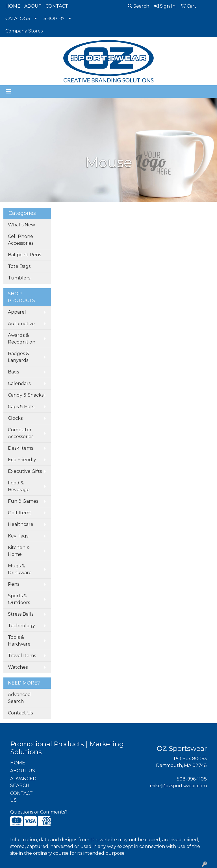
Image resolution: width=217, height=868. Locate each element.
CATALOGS (18, 18)
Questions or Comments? (39, 812)
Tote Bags (19, 266)
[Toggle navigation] (9, 91)
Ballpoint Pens (24, 255)
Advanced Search (19, 698)
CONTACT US (21, 797)
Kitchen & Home (19, 551)
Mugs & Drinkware (20, 569)
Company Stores (24, 31)
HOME (13, 6)
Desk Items (20, 448)
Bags (13, 372)
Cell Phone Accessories (21, 240)
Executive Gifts (25, 471)
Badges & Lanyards (19, 357)
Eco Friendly (22, 460)
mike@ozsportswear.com (178, 786)
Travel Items (22, 656)
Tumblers (19, 278)
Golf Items (20, 513)
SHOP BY (54, 18)
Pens (14, 584)
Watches (18, 667)
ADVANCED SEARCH (23, 782)
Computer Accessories (21, 433)
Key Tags (18, 536)
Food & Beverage (19, 486)
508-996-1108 (192, 779)
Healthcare (21, 524)
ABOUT (33, 6)
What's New (21, 225)
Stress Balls (21, 614)
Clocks (15, 418)
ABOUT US (23, 771)
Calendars (19, 383)
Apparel (17, 312)
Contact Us (20, 713)
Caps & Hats (21, 407)
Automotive (21, 324)
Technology (21, 626)
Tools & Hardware (19, 641)
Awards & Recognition (22, 339)
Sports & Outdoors (19, 599)
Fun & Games (23, 501)
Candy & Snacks (26, 395)
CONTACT (57, 6)
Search (138, 6)
